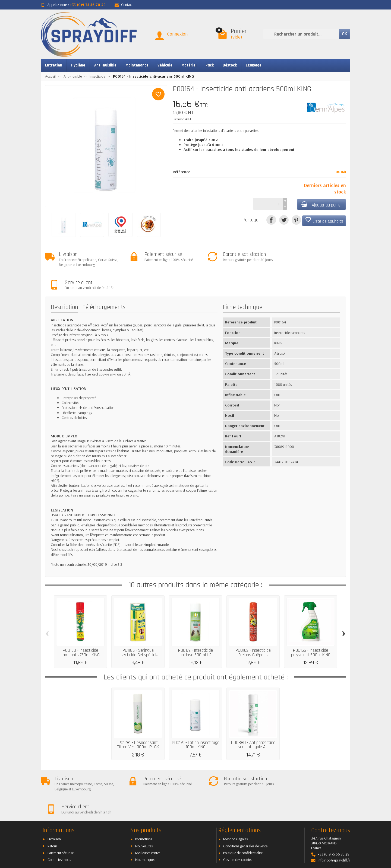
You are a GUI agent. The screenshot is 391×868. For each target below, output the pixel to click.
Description (64, 284)
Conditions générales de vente (245, 800)
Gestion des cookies (238, 814)
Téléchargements (104, 284)
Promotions (144, 793)
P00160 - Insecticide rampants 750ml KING (81, 630)
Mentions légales (235, 793)
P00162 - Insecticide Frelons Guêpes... (253, 630)
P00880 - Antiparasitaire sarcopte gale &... (253, 722)
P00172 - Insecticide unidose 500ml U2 (195, 630)
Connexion (177, 34)
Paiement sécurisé (61, 807)
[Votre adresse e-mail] (183, 835)
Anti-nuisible (105, 65)
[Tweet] (284, 220)
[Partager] (271, 220)
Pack (210, 65)
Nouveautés (144, 800)
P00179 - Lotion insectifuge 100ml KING (196, 722)
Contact (124, 5)
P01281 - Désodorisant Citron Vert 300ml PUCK (138, 722)
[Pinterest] (296, 220)
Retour (52, 800)
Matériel (189, 65)
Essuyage (254, 65)
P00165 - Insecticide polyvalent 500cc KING (311, 630)
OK (345, 34)
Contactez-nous (59, 814)
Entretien (54, 65)
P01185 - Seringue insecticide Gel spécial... (138, 630)
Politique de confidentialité (243, 807)
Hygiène (78, 65)
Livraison (54, 793)
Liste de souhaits (324, 220)
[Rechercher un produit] (301, 34)
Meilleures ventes (148, 807)
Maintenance (137, 65)
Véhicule (165, 65)
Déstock (230, 65)
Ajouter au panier (321, 205)
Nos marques (145, 814)
